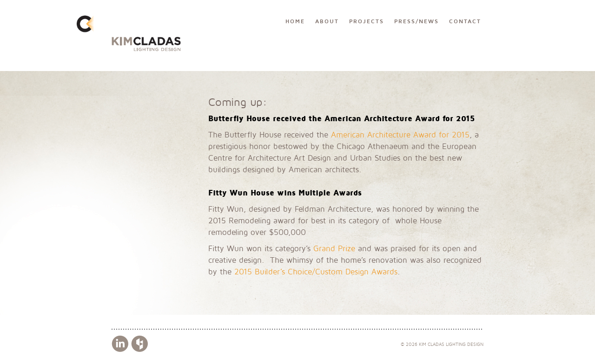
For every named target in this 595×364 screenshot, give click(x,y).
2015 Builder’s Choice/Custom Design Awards (316, 272)
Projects (367, 22)
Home (295, 22)
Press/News (416, 22)
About (327, 22)
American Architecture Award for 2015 (400, 135)
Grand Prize (334, 249)
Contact (465, 22)
